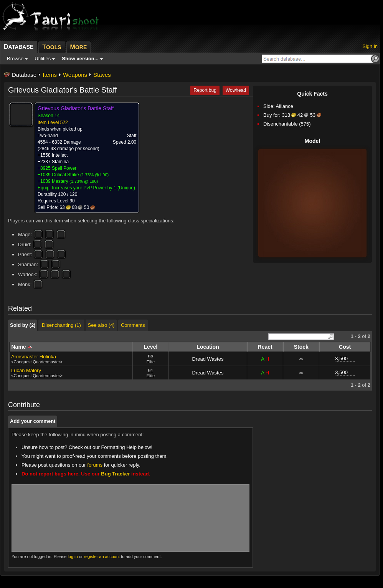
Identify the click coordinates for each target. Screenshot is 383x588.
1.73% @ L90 (95, 175)
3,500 (341, 359)
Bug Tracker (115, 474)
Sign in (370, 46)
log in (73, 557)
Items (50, 75)
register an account (102, 557)
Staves (102, 75)
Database (24, 75)
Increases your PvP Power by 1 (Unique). (94, 188)
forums (95, 465)
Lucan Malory (26, 370)
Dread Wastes (208, 359)
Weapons (75, 75)
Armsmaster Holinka (34, 357)
